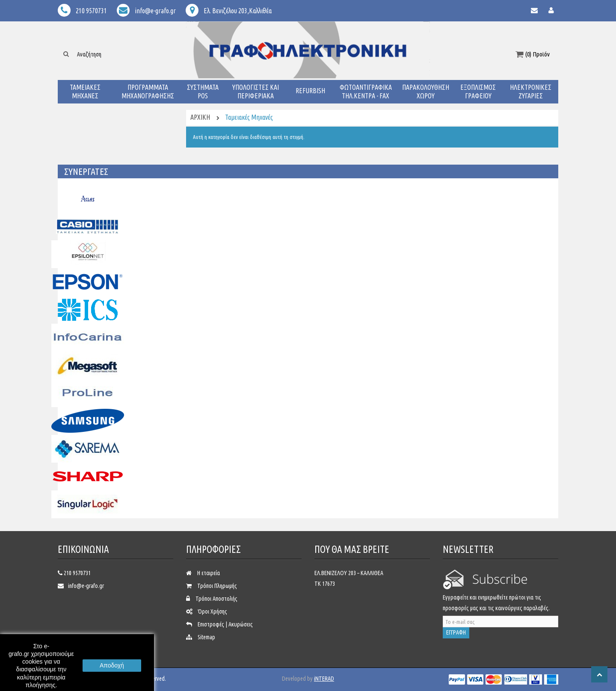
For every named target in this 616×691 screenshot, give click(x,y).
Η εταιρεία (209, 573)
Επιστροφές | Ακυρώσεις (225, 624)
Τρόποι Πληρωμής (217, 586)
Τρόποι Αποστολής (216, 599)
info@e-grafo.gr (86, 586)
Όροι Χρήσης (213, 611)
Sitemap (206, 637)
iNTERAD (324, 679)
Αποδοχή (112, 665)
